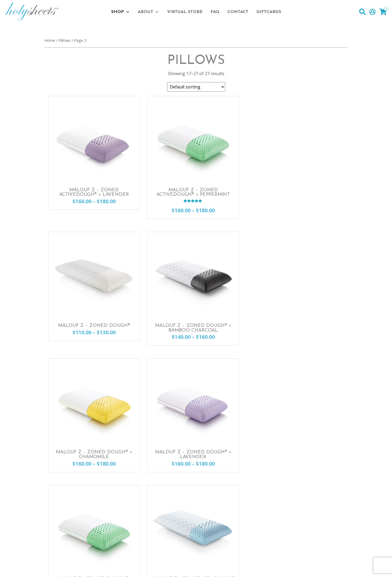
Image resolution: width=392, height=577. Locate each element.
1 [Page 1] (197, 441)
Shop (120, 12)
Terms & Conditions (157, 567)
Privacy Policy (114, 567)
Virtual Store (185, 12)
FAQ (215, 12)
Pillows (65, 40)
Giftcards (269, 12)
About (148, 12)
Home (50, 40)
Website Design (300, 567)
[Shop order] (196, 87)
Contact (238, 12)
